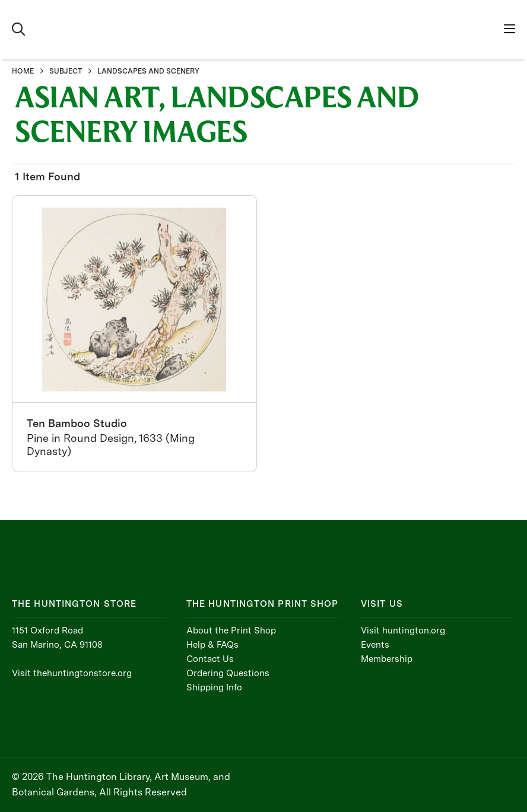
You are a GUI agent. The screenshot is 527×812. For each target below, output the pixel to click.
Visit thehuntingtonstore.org (72, 673)
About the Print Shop (231, 631)
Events (375, 645)
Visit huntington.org (403, 631)
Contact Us (210, 659)
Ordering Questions (228, 673)
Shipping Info (214, 687)
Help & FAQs (212, 645)
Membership (387, 659)
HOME (23, 71)
